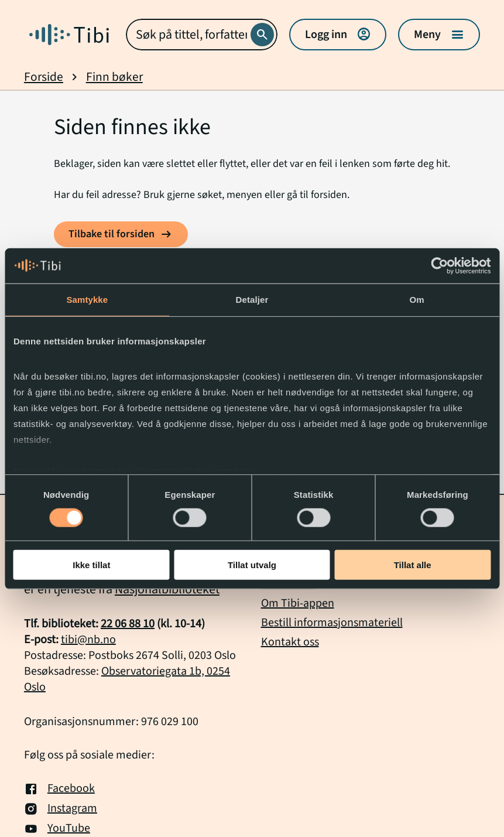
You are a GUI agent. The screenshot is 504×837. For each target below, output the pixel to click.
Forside (44, 77)
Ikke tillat (91, 565)
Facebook (59, 789)
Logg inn (338, 35)
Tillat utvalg (252, 565)
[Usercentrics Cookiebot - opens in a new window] (439, 265)
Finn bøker (114, 77)
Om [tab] (417, 299)
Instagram (61, 809)
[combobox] (202, 35)
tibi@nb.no (88, 640)
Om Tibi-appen (298, 603)
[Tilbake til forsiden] (121, 234)
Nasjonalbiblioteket (167, 589)
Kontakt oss (290, 642)
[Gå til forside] (69, 35)
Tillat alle (413, 565)
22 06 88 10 (128, 624)
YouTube (57, 829)
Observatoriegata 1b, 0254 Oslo (127, 679)
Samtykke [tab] (87, 299)
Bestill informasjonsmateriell (332, 623)
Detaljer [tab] (252, 299)
